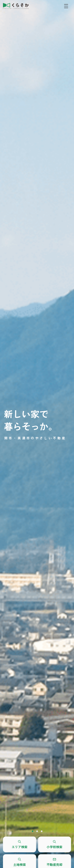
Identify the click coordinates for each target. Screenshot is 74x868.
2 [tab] (37, 831)
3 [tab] (42, 831)
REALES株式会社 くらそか (16, 6)
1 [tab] (33, 831)
